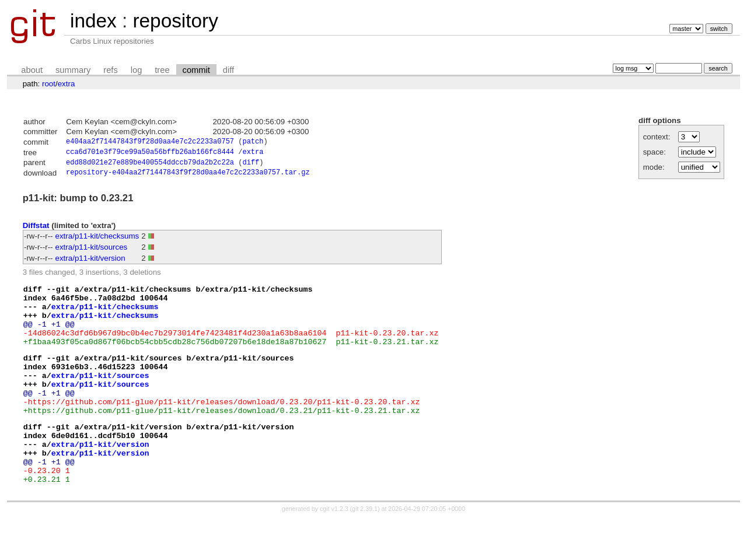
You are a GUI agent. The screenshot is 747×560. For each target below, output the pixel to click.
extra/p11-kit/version (90, 262)
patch (253, 143)
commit (196, 70)
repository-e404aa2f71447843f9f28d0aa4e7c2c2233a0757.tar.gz (188, 176)
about (32, 70)
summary (73, 70)
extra (67, 84)
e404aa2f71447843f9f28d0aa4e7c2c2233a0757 (150, 143)
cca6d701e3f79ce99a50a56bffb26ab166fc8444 (150, 154)
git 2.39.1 (365, 549)
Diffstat (36, 229)
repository (175, 21)
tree (162, 70)
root (49, 84)
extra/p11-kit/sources (92, 251)
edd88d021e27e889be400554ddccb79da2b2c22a (150, 165)
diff (228, 70)
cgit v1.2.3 (334, 549)
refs (110, 70)
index (93, 21)
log (137, 70)
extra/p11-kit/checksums (97, 240)
